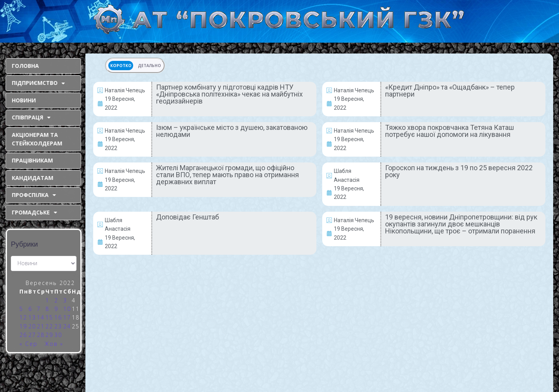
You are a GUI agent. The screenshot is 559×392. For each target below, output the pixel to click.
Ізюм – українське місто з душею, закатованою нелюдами (232, 131)
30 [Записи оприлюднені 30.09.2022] (58, 335)
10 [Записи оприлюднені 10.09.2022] (67, 309)
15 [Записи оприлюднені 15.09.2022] (49, 317)
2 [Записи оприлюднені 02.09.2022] (56, 300)
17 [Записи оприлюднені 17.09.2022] (67, 317)
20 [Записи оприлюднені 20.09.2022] (32, 326)
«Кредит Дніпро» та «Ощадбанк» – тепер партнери (450, 91)
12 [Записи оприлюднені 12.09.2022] (23, 317)
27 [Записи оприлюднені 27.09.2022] (32, 335)
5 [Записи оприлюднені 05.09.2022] (21, 309)
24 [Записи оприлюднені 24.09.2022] (67, 326)
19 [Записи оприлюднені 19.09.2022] (23, 326)
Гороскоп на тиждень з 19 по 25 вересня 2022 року (459, 171)
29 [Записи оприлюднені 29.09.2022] (49, 335)
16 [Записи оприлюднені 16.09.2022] (58, 317)
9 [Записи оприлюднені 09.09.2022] (56, 309)
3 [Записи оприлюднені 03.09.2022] (65, 300)
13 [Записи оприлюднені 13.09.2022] (32, 317)
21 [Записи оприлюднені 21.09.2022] (41, 326)
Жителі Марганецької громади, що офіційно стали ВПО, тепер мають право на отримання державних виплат (227, 175)
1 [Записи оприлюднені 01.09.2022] (47, 300)
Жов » (54, 344)
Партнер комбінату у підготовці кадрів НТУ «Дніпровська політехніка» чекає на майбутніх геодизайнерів (229, 94)
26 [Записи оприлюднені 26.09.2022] (23, 335)
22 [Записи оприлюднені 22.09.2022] (49, 326)
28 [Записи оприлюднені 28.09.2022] (41, 335)
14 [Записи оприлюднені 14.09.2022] (41, 317)
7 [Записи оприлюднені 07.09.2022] (39, 309)
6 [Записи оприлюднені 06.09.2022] (30, 309)
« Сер (29, 344)
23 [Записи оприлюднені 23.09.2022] (58, 326)
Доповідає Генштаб (187, 217)
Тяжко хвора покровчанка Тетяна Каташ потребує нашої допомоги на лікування (450, 131)
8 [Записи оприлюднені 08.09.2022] (47, 309)
